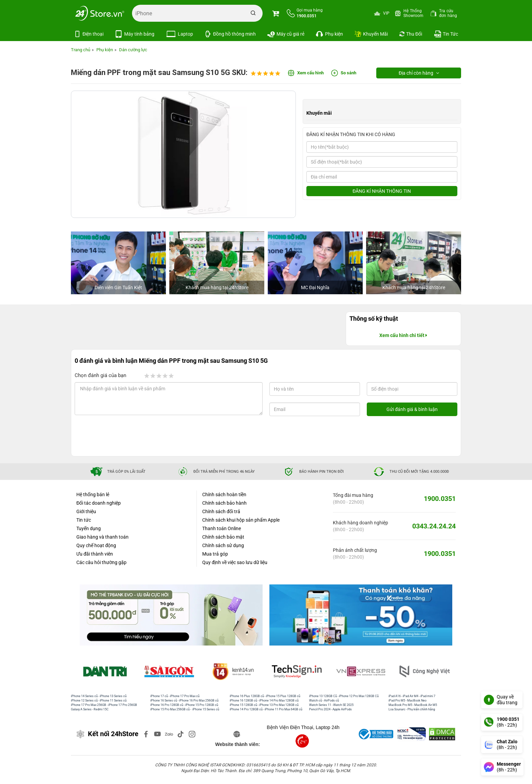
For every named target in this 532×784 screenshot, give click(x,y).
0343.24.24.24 (434, 526)
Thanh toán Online (222, 528)
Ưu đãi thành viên (95, 554)
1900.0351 (440, 499)
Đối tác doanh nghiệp (99, 503)
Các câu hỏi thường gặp (101, 562)
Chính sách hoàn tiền (224, 494)
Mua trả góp (215, 554)
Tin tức (84, 520)
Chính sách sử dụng (223, 545)
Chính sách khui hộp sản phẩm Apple (241, 520)
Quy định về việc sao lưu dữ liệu (235, 562)
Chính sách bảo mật (223, 537)
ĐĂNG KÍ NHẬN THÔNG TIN (382, 191)
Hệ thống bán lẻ (93, 494)
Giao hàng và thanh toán (102, 537)
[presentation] (130, 436)
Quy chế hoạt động (96, 545)
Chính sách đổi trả (221, 511)
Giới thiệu (86, 511)
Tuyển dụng (89, 528)
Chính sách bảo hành (224, 503)
